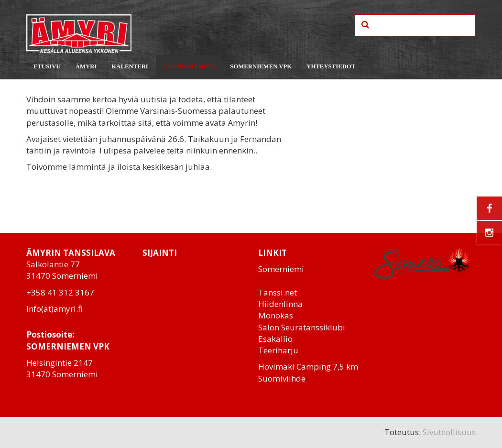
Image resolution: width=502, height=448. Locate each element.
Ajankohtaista (189, 66)
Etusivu (47, 66)
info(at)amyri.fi (55, 309)
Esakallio (275, 339)
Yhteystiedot (331, 66)
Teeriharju (278, 350)
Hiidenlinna (280, 304)
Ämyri (86, 66)
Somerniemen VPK (261, 66)
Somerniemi (281, 269)
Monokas (276, 315)
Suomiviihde (282, 378)
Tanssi (271, 292)
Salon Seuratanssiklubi (302, 327)
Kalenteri (130, 66)
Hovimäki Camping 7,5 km (308, 366)
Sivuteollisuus (449, 432)
